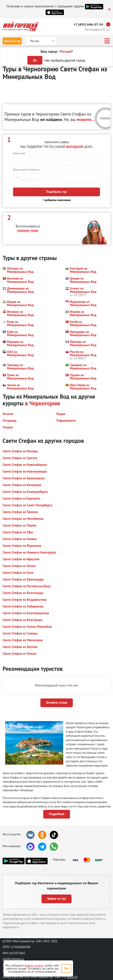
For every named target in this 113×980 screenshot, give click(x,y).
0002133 (72, 977)
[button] (20, 270)
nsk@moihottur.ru (13, 959)
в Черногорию (43, 403)
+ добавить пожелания (57, 200)
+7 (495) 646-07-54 (88, 24)
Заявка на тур (12, 41)
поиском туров (28, 230)
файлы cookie (34, 965)
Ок (66, 968)
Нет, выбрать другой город (65, 60)
